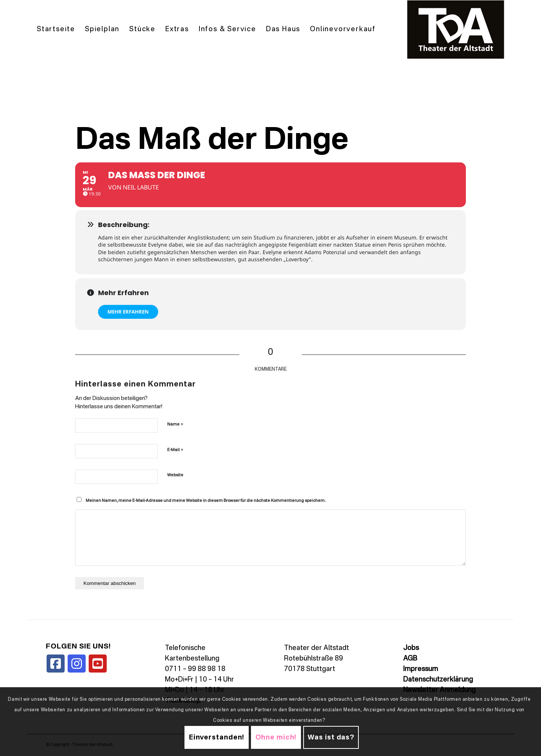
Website (175, 475)
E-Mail (175, 450)
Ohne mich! (276, 738)
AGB (410, 659)
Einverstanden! (217, 738)
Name (175, 424)
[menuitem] (56, 30)
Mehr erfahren (128, 312)
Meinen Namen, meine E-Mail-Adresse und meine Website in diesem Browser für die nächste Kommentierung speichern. (206, 501)
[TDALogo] (456, 30)
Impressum (421, 669)
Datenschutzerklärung (438, 680)
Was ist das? (331, 738)
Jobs (411, 648)
